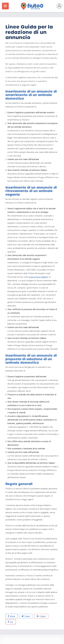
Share (11, 616)
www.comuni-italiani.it (38, 277)
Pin (10, 622)
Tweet (26, 616)
